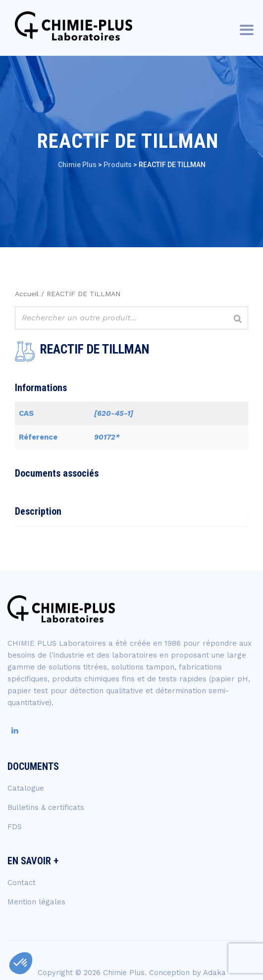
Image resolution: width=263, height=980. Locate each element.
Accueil (27, 294)
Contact (22, 883)
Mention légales (36, 902)
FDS (15, 827)
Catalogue (26, 788)
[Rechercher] (238, 319)
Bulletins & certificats (46, 807)
